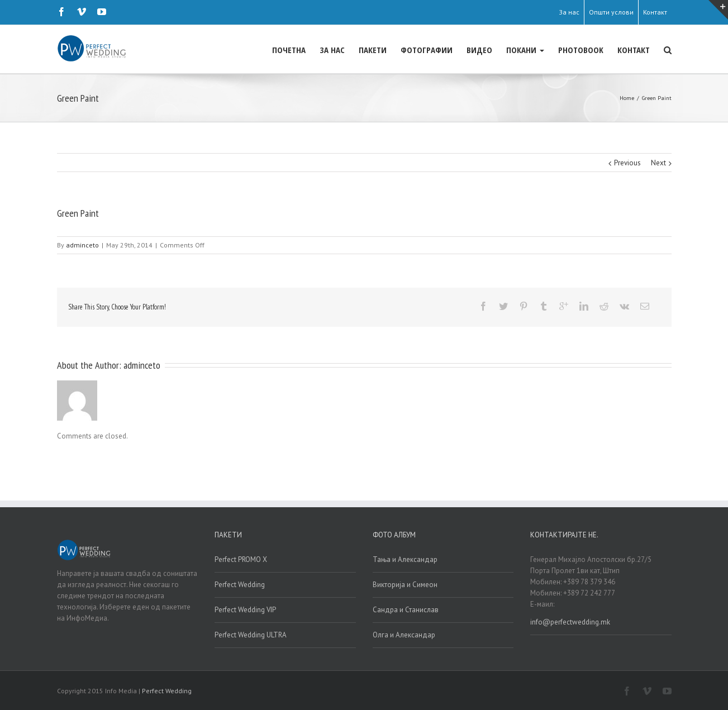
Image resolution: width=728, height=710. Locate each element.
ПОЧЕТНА (289, 50)
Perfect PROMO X (241, 559)
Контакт (655, 12)
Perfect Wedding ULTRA (251, 634)
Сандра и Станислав (406, 609)
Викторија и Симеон (405, 584)
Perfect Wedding (240, 584)
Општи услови (611, 12)
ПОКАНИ (525, 50)
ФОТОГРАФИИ (427, 50)
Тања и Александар (405, 559)
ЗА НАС (332, 50)
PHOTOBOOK (581, 50)
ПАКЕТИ (373, 50)
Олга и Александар (404, 634)
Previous (627, 162)
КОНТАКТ (634, 50)
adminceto (82, 244)
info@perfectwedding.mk (570, 621)
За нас (569, 12)
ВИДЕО (479, 50)
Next (658, 162)
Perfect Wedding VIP (245, 609)
